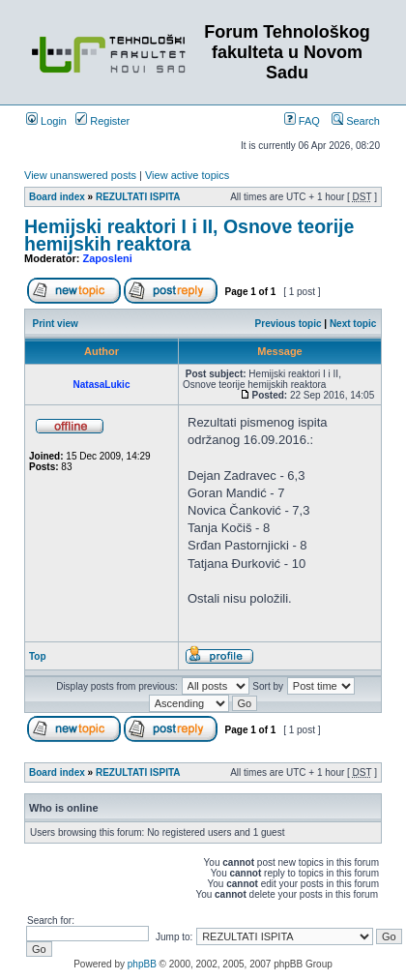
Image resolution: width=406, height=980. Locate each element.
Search (356, 121)
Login (46, 121)
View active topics (187, 175)
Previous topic (289, 324)
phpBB (142, 964)
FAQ (302, 121)
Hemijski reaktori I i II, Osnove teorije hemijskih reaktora (189, 235)
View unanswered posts (80, 175)
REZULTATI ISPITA (138, 197)
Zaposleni (108, 258)
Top (38, 656)
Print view (56, 324)
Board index (57, 197)
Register (102, 121)
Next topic (353, 324)
